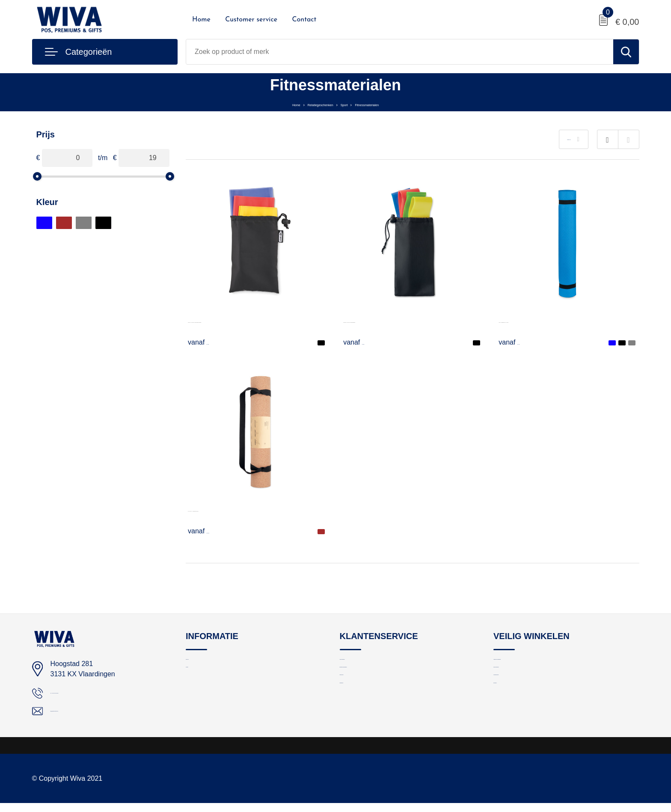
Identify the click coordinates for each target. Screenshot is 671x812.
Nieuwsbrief (356, 720)
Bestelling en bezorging (373, 683)
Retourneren (358, 701)
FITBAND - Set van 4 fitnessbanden (398, 320)
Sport (350, 104)
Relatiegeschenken (307, 104)
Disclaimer (508, 720)
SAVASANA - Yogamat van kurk (236, 509)
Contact (304, 20)
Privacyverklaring (518, 683)
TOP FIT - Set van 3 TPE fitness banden (249, 320)
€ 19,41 (210, 531)
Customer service (251, 20)
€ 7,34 (519, 342)
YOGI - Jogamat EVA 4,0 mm (543, 320)
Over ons (199, 665)
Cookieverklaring (517, 701)
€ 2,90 (363, 342)
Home (201, 20)
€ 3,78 (208, 342)
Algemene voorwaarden (527, 665)
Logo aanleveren (364, 665)
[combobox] (400, 52)
